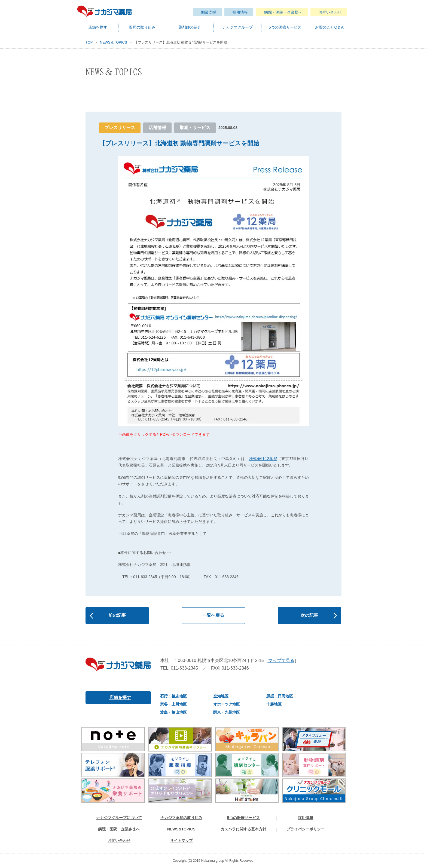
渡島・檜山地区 (172, 712)
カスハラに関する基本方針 (243, 829)
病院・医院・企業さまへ (119, 829)
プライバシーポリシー (306, 829)
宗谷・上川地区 (172, 704)
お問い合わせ (330, 12)
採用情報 (240, 12)
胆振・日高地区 (278, 696)
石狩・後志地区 (172, 696)
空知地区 (219, 696)
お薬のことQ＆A (329, 27)
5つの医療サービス (285, 27)
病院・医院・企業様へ (283, 12)
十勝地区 (272, 704)
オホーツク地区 (225, 704)
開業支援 (209, 12)
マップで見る (281, 660)
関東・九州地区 (225, 712)
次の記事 (309, 615)
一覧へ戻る (213, 615)
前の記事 (117, 615)
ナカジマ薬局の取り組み (181, 818)
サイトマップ (181, 841)
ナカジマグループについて (119, 818)
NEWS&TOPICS (181, 829)
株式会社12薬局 (263, 459)
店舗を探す (98, 27)
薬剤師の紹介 (190, 27)
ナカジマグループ (237, 27)
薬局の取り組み (142, 27)
